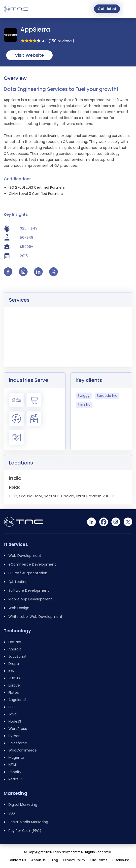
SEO (12, 813)
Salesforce (18, 743)
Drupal (14, 664)
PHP (12, 707)
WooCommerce (23, 750)
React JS (16, 779)
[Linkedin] (91, 522)
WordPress (18, 729)
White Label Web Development (35, 617)
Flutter (14, 693)
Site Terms (99, 860)
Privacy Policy (74, 860)
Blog (54, 860)
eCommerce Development (32, 564)
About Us (38, 860)
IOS (11, 671)
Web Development (25, 556)
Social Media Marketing (28, 822)
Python (15, 736)
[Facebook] (104, 522)
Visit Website (29, 55)
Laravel (15, 685)
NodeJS (15, 721)
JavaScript (17, 656)
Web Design (19, 608)
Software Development (29, 590)
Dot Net (15, 642)
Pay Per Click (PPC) (25, 831)
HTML (13, 765)
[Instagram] (116, 522)
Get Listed (107, 9)
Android (15, 649)
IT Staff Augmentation (28, 573)
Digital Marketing (23, 805)
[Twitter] (128, 522)
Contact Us (17, 860)
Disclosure (121, 860)
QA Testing (18, 582)
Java (13, 714)
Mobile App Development (30, 599)
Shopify (15, 772)
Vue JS (14, 678)
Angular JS (17, 700)
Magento (16, 757)
